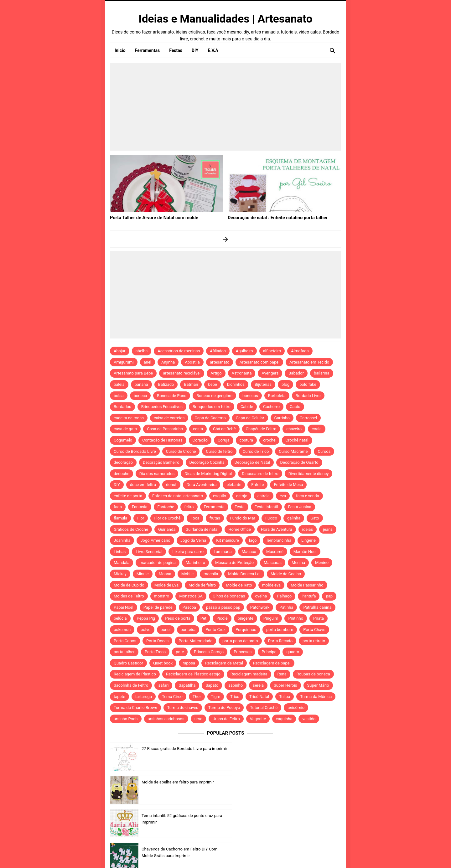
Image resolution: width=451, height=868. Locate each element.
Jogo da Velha (193, 540)
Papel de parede (158, 607)
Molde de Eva (166, 585)
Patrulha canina (317, 607)
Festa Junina (300, 507)
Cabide (247, 407)
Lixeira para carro (188, 552)
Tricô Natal (259, 697)
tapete (119, 697)
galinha (294, 518)
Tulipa (285, 697)
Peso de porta (178, 618)
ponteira (188, 630)
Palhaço (284, 596)
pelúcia (120, 618)
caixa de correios (169, 418)
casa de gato (125, 429)
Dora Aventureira (202, 485)
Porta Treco (155, 652)
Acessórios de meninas (179, 351)
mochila (211, 574)
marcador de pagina (158, 563)
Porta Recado (280, 641)
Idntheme (303, 855)
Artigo (216, 373)
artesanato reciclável (182, 373)
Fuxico (271, 518)
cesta (198, 429)
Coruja (224, 440)
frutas (215, 518)
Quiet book (163, 663)
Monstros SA (191, 596)
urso (199, 719)
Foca (195, 518)
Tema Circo (172, 697)
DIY (117, 485)
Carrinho (282, 418)
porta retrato (314, 641)
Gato (315, 518)
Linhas (120, 552)
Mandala (122, 563)
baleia (119, 384)
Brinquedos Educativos (162, 407)
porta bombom (280, 630)
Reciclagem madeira (249, 674)
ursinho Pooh (126, 719)
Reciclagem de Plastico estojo (193, 674)
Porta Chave (314, 630)
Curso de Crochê (181, 451)
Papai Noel (124, 607)
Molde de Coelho (286, 574)
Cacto (295, 407)
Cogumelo (123, 440)
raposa (189, 663)
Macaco (249, 552)
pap (329, 596)
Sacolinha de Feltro (131, 685)
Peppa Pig (146, 618)
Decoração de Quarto (299, 462)
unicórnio (296, 708)
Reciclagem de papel (272, 663)
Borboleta (277, 396)
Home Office (240, 529)
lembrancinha (279, 540)
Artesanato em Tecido (309, 362)
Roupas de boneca (313, 674)
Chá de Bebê (224, 429)
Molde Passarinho (307, 585)
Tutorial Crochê (264, 708)
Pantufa (309, 596)
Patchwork (260, 607)
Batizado (166, 384)
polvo (146, 630)
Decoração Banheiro (161, 462)
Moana (165, 574)
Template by (291, 855)
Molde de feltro (202, 585)
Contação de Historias (162, 440)
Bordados (122, 407)
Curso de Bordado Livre (135, 451)
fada (118, 507)
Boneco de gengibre (214, 396)
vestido (309, 719)
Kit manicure (228, 540)
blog (285, 384)
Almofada (300, 351)
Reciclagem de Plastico (135, 674)
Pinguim (271, 618)
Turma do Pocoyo (224, 708)
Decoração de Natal (252, 462)
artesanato (220, 362)
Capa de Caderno (210, 418)
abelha (142, 351)
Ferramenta (214, 507)
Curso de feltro (219, 451)
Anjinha (168, 362)
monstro (162, 596)
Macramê (275, 552)
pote (180, 652)
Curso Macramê (293, 451)
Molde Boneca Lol (244, 574)
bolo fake (308, 384)
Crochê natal (297, 440)
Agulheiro (244, 351)
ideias (308, 529)
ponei (166, 630)
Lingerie (308, 540)
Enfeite (257, 485)
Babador (296, 373)
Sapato (212, 685)
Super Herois (285, 685)
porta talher (124, 652)
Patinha (286, 607)
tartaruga (144, 697)
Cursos (324, 451)
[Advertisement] (225, 107)
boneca (140, 396)
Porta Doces (157, 641)
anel (148, 362)
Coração (200, 440)
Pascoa (189, 607)
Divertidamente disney (309, 474)
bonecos (250, 396)
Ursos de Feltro (226, 719)
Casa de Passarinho (165, 429)
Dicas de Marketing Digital (208, 474)
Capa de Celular (250, 418)
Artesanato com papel (259, 362)
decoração (123, 462)
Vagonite (258, 719)
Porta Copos (125, 641)
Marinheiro (195, 563)
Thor (197, 697)
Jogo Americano (155, 540)
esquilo (220, 496)
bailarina (322, 373)
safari (163, 685)
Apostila (192, 362)
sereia (258, 685)
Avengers (270, 373)
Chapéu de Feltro (261, 429)
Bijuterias (263, 384)
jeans (328, 529)
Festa (240, 507)
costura (246, 440)
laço (253, 540)
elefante (234, 485)
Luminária (223, 552)
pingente (246, 618)
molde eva (272, 585)
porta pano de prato (240, 641)
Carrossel (308, 418)
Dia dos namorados (157, 474)
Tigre (216, 697)
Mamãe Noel (305, 552)
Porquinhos (246, 630)
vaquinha (284, 719)
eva (283, 496)
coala (317, 429)
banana (141, 384)
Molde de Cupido (129, 585)
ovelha (261, 596)
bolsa (119, 396)
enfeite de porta (128, 496)
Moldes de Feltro (129, 596)
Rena (282, 674)
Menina (298, 563)
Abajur (120, 351)
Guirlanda (167, 529)
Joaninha (122, 540)
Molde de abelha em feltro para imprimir (295, 749)
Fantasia (140, 507)
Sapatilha (187, 685)
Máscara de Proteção (234, 563)
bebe (212, 384)
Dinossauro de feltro (260, 474)
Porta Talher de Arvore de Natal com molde (152, 217)
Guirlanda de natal (202, 529)
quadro (293, 652)
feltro (189, 507)
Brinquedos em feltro (212, 407)
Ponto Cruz (215, 630)
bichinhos (236, 384)
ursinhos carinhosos (166, 719)
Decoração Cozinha (207, 462)
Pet (203, 618)
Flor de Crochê (167, 518)
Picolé (222, 618)
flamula (120, 518)
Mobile (187, 574)
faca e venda (308, 496)
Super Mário (318, 685)
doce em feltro (143, 485)
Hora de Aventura (277, 529)
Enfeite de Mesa (288, 485)
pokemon (122, 630)
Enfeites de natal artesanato (178, 496)
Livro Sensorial (149, 552)
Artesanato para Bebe (133, 373)
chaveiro (294, 429)
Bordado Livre (308, 396)
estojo (242, 496)
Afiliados (218, 351)
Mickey (120, 574)
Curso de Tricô (256, 451)
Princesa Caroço (209, 652)
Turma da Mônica (316, 697)
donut (171, 485)
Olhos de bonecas (229, 596)
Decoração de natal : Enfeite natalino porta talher (276, 217)
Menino (322, 563)
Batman (191, 384)
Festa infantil (266, 507)
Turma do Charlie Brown (135, 708)
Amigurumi (124, 362)
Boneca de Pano (172, 396)
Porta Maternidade (195, 641)
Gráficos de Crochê (131, 529)
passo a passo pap (223, 607)
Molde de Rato (239, 585)
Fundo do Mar (243, 518)
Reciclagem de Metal (224, 663)
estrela (264, 496)
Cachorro (271, 407)
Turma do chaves (183, 708)
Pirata (319, 618)
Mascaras (273, 563)
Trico (235, 697)
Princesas (243, 652)
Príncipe (269, 652)
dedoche (122, 474)
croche (269, 440)
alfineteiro (272, 351)
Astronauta (242, 373)
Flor (141, 518)
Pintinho (296, 618)
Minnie (143, 574)
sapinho (236, 685)
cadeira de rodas (129, 418)
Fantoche (166, 507)
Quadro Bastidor (128, 663)
